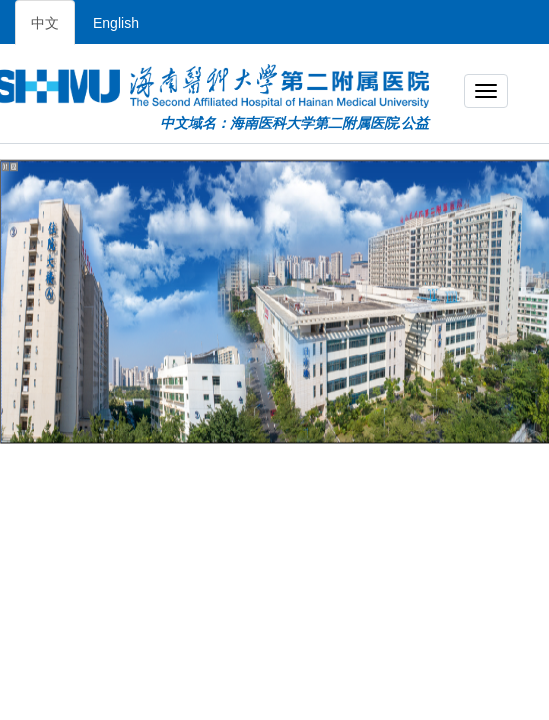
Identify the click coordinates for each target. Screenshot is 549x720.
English (116, 23)
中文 (45, 23)
